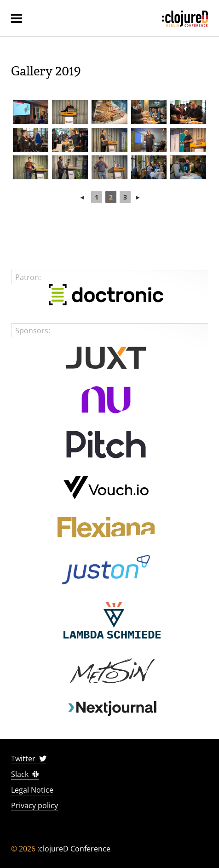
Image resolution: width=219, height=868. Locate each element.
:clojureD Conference (74, 849)
